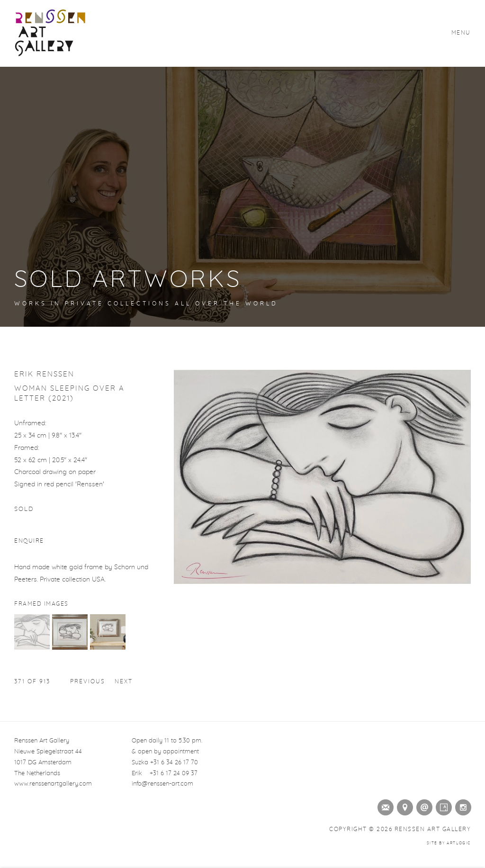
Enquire (29, 541)
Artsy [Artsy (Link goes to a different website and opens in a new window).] (442, 805)
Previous (88, 682)
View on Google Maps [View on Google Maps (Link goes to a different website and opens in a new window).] (403, 805)
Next (124, 682)
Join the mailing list (384, 805)
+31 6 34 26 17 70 (174, 763)
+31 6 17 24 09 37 (174, 774)
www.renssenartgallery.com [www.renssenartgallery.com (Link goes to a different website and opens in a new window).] (53, 784)
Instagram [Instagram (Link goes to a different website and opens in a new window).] (461, 805)
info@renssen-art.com (162, 784)
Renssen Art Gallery (50, 33)
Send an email (422, 805)
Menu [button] (461, 33)
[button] (32, 648)
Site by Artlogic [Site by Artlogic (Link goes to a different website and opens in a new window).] (449, 843)
